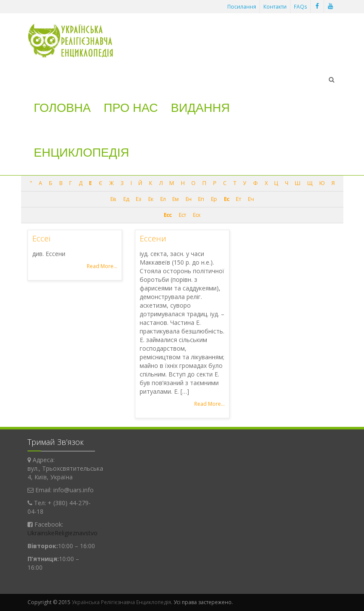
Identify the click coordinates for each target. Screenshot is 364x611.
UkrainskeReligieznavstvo (63, 533)
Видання (200, 108)
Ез (138, 199)
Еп (201, 199)
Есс (168, 215)
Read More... (102, 266)
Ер (214, 199)
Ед (126, 199)
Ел (163, 199)
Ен (188, 199)
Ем (175, 199)
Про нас (131, 108)
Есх (197, 215)
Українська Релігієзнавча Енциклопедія (121, 602)
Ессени (153, 238)
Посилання (242, 7)
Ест (182, 215)
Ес (226, 199)
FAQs (300, 7)
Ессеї (41, 238)
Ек (151, 199)
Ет (238, 199)
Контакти (275, 7)
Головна (63, 108)
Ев (113, 199)
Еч (251, 199)
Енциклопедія (82, 153)
